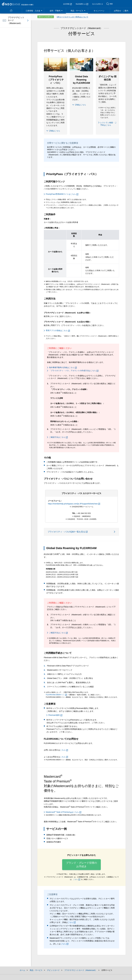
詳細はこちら (55, 131)
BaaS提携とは (82, 4)
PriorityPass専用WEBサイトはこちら (62, 194)
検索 (111, 4)
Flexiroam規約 (55, 715)
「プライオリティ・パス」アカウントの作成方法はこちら (74, 371)
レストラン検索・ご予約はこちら (108, 124)
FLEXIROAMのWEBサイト (56, 695)
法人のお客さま (98, 4)
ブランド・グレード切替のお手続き (81, 865)
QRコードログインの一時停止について (73, 17)
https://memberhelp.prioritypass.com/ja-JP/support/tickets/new (74, 504)
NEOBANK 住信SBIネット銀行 (18, 4)
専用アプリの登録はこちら (58, 331)
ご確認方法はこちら (58, 437)
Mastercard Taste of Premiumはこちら (63, 812)
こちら (64, 750)
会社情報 (67, 4)
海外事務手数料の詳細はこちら (63, 368)
